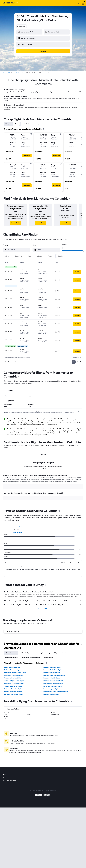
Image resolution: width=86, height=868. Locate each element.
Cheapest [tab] (8, 122)
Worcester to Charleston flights (14, 693)
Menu (83, 3)
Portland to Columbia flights (13, 687)
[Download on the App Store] (47, 794)
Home (4, 71)
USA (9, 71)
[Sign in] (79, 4)
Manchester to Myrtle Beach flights (15, 671)
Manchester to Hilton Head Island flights (56, 690)
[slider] (84, 249)
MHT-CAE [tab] (43, 453)
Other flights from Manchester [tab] (31, 656)
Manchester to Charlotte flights (14, 674)
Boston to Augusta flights (51, 687)
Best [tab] (17, 122)
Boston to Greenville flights (52, 671)
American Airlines (18, 525)
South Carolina (16, 71)
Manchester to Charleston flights (14, 682)
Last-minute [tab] (26, 122)
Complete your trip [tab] (44, 651)
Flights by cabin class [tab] (61, 651)
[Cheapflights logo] (9, 3)
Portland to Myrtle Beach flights (14, 679)
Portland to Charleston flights (52, 685)
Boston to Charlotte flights (12, 666)
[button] (29, 38)
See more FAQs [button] (43, 607)
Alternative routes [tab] (11, 651)
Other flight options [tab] (11, 656)
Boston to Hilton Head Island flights (54, 674)
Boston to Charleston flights (52, 666)
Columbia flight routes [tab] (28, 651)
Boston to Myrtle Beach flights (53, 668)
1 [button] (74, 360)
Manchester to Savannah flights (53, 682)
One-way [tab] (36, 122)
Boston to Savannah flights (12, 668)
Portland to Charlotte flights (13, 676)
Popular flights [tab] (49, 656)
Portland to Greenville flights (13, 690)
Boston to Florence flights (51, 693)
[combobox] (21, 26)
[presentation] (56, 20)
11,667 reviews (17, 531)
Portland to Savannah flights (13, 685)
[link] (15, 221)
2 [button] (78, 360)
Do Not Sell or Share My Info (37, 789)
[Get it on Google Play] (39, 794)
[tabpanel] (43, 488)
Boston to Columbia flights (52, 676)
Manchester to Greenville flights (53, 679)
